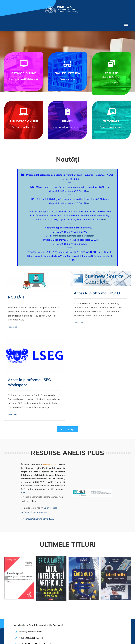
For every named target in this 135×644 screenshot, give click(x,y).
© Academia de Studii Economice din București (23, 634)
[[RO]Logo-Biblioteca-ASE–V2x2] (34, 612)
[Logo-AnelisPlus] (92, 432)
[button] (6, 520)
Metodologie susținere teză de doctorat (74, 236)
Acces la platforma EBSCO (75, 293)
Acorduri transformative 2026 (38, 460)
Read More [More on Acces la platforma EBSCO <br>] (56, 323)
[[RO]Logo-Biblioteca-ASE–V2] (62, 7)
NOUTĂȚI (16, 297)
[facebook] (46, 621)
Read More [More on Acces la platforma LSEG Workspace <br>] (101, 347)
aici (88, 191)
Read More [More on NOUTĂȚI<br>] (12, 327)
